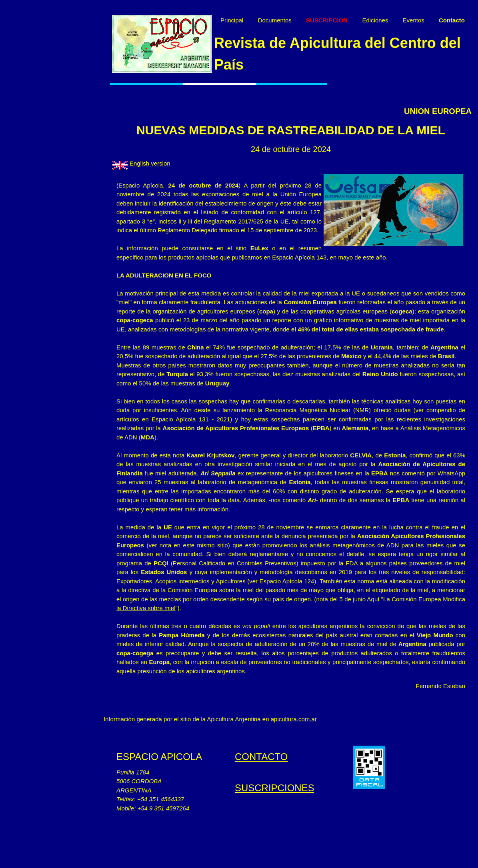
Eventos (430, 20)
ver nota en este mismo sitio (245, 588)
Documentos (291, 20)
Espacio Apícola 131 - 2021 (244, 462)
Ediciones (391, 20)
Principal (248, 20)
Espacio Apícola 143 (168, 282)
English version (166, 179)
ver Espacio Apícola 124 (373, 624)
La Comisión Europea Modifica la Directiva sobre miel (248, 650)
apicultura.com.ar (310, 761)
